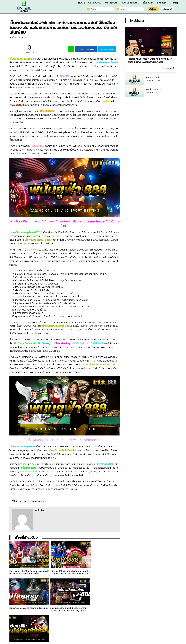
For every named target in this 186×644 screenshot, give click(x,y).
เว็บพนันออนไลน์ (38, 502)
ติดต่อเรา (161, 3)
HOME (82, 3)
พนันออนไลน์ (95, 3)
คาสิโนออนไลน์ (112, 3)
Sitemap (174, 3)
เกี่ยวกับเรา (148, 3)
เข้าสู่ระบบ (153, 9)
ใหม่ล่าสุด (137, 21)
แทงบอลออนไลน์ (131, 3)
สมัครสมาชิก (168, 9)
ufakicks (24, 502)
